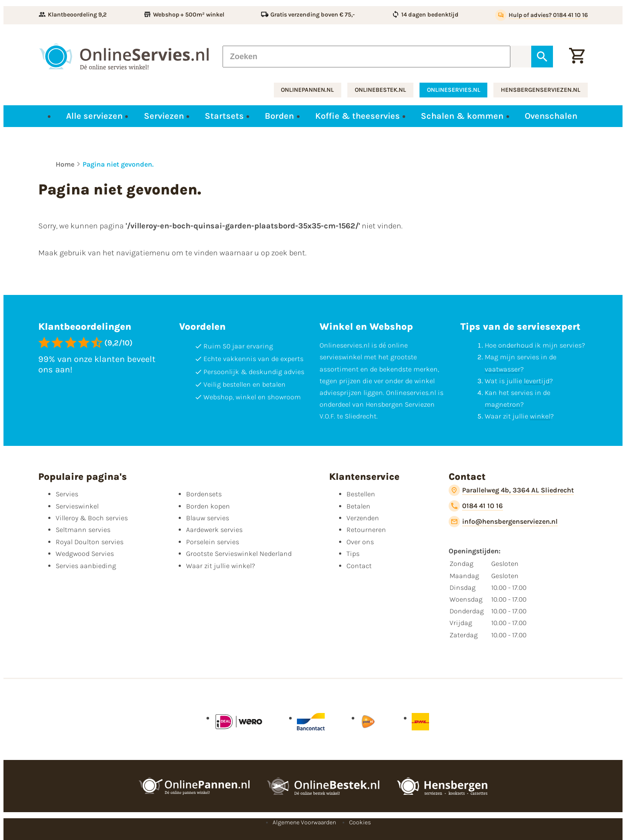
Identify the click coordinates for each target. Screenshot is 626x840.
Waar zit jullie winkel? (221, 566)
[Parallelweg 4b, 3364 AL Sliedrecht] (511, 490)
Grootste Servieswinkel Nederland (239, 554)
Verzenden (363, 518)
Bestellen (361, 494)
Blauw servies (208, 518)
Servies (67, 494)
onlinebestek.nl (380, 90)
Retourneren (366, 530)
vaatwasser (503, 369)
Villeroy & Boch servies (92, 518)
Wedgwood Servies (85, 554)
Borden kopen (208, 506)
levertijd (537, 381)
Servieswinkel (77, 506)
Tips (353, 554)
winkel (540, 416)
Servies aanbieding (86, 566)
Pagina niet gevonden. (118, 164)
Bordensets (204, 494)
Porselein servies (213, 542)
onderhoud (516, 345)
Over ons (360, 542)
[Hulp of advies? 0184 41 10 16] (541, 15)
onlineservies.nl (454, 90)
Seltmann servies (83, 530)
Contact (359, 566)
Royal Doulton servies (90, 542)
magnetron (503, 404)
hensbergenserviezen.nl (541, 90)
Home (65, 164)
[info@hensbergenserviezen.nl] (503, 522)
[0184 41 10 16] (476, 506)
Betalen (358, 506)
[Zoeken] (366, 57)
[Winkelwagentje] (577, 57)
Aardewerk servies (214, 530)
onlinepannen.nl (307, 90)
